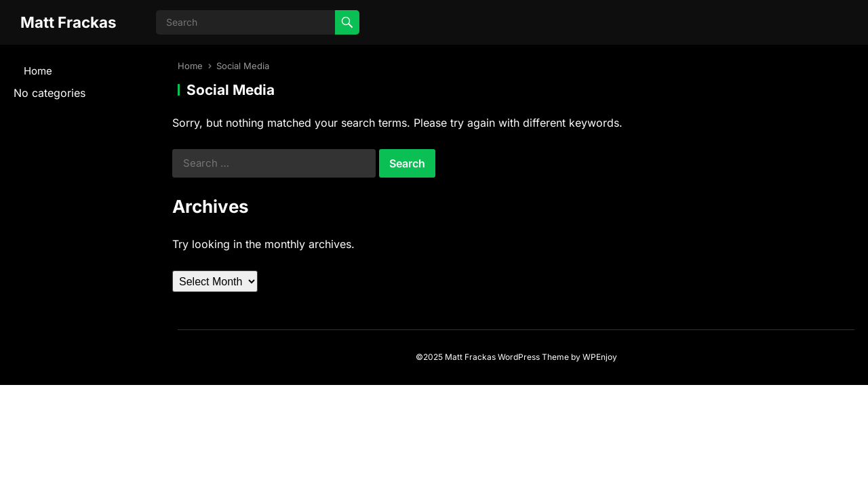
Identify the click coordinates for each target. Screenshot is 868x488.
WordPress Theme (533, 357)
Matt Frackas (68, 22)
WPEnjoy (600, 357)
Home (38, 71)
